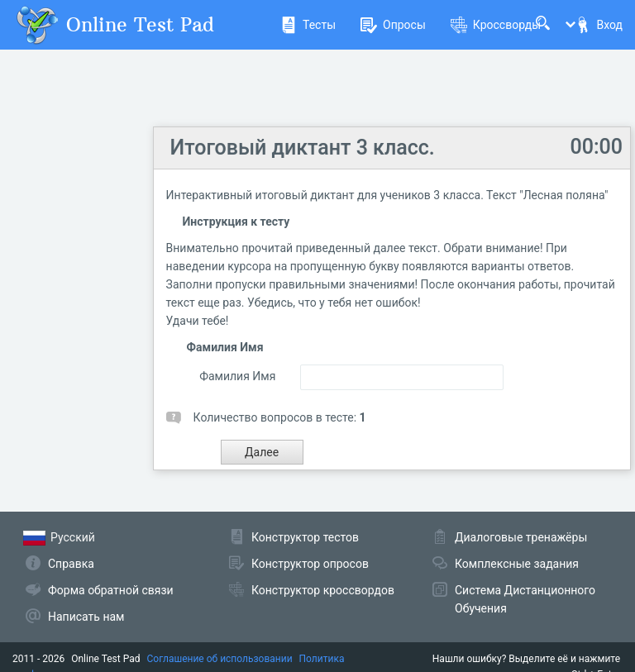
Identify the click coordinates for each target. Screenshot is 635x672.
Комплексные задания (517, 564)
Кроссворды (496, 25)
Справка (71, 564)
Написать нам (86, 617)
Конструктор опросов (310, 564)
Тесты (308, 25)
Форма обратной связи (111, 590)
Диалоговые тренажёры (521, 537)
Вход (599, 25)
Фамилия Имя (237, 376)
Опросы (393, 25)
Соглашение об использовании (220, 659)
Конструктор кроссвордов (323, 590)
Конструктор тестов (305, 537)
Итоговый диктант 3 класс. (303, 148)
